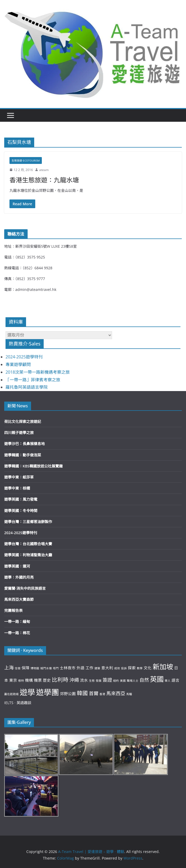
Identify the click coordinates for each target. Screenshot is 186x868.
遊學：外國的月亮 (19, 577)
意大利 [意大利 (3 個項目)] (107, 668)
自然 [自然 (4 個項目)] (144, 680)
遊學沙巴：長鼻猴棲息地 (24, 444)
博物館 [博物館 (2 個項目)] (35, 668)
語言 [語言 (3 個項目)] (175, 680)
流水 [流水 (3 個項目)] (84, 680)
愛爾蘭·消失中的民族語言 (25, 588)
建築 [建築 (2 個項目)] (97, 668)
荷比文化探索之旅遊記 (23, 421)
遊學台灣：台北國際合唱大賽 (28, 544)
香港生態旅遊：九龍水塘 (44, 180)
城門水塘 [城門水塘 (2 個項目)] (46, 668)
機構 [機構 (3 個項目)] (29, 680)
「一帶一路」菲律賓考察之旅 (33, 380)
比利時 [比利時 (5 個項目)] (60, 680)
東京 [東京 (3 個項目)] (13, 680)
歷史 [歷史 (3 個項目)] (47, 680)
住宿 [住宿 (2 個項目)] (18, 668)
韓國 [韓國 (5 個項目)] (82, 693)
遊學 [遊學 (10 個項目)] (27, 692)
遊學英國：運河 (17, 566)
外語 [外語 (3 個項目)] (81, 668)
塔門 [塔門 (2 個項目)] (56, 668)
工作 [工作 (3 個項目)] (89, 668)
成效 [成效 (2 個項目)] (117, 668)
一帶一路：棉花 (17, 633)
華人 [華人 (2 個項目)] (168, 681)
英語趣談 (24, 703)
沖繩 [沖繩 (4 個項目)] (74, 680)
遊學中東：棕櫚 (17, 488)
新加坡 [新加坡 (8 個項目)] (163, 667)
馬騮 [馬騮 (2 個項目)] (129, 694)
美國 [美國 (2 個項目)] (123, 681)
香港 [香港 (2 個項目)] (102, 694)
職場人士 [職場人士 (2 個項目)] (133, 681)
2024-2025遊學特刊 (24, 357)
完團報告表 (13, 610)
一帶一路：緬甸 (17, 621)
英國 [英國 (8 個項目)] (157, 679)
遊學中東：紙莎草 (19, 477)
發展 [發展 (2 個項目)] (99, 681)
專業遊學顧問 (18, 364)
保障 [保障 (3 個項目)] (26, 668)
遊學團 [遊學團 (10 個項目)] (47, 692)
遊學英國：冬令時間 (21, 511)
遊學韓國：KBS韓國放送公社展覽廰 (33, 466)
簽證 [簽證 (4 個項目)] (107, 680)
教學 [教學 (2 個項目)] (140, 668)
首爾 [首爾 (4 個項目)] (94, 693)
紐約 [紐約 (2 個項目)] (116, 681)
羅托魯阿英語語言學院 (27, 387)
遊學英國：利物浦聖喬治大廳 (28, 555)
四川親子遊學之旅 (19, 433)
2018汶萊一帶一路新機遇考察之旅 (38, 372)
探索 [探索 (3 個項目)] (132, 668)
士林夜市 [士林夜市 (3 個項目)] (68, 668)
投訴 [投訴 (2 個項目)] (124, 668)
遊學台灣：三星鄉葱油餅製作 (28, 522)
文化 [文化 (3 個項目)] (148, 668)
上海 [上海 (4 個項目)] (9, 667)
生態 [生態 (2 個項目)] (92, 681)
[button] (93, 53)
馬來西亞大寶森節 (19, 599)
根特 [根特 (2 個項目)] (21, 681)
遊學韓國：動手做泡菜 (23, 455)
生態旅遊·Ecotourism (26, 160)
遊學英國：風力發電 (21, 499)
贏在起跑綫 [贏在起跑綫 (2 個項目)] (11, 694)
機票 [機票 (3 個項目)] (38, 680)
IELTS (9, 703)
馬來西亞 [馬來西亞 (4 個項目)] (116, 693)
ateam (44, 170)
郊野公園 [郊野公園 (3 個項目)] (68, 694)
